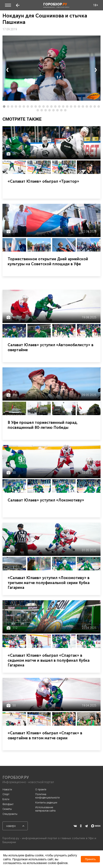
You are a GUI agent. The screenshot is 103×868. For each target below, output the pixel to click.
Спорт (6, 794)
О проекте (41, 790)
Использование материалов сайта (45, 809)
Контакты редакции (46, 803)
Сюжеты (7, 809)
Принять (90, 859)
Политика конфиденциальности (47, 796)
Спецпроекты (10, 814)
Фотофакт (8, 804)
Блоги (6, 799)
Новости (7, 790)
